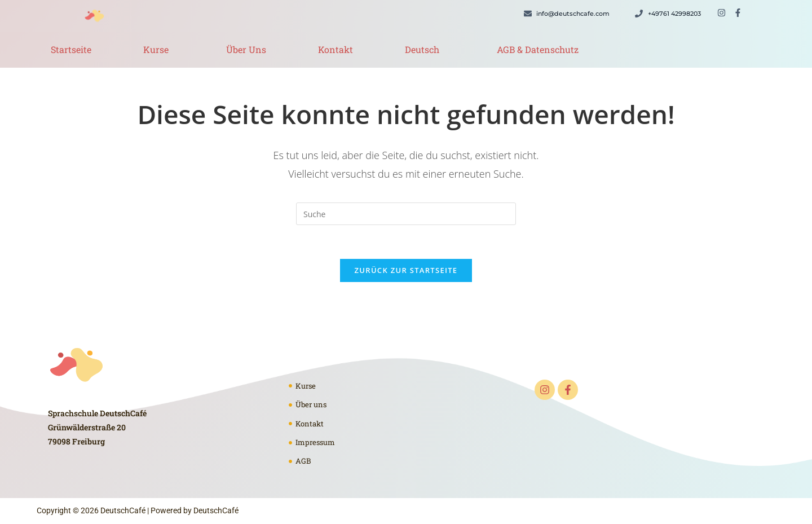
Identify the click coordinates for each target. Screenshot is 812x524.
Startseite (71, 49)
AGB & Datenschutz (538, 49)
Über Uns (246, 49)
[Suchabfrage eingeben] (406, 214)
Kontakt (336, 49)
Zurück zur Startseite (406, 270)
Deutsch (422, 49)
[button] (159, 50)
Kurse (156, 49)
